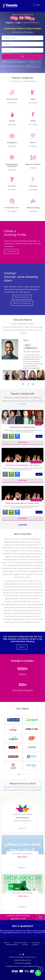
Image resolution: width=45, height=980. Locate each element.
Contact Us (36, 945)
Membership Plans (12, 945)
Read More (23, 828)
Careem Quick (23, 896)
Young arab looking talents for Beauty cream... (23, 503)
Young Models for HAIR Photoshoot (22, 427)
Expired (39, 436)
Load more (23, 525)
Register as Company (34, 66)
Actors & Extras (36, 462)
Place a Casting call (22, 297)
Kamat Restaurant (22, 818)
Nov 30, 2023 (17, 854)
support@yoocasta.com (12, 933)
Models (38, 424)
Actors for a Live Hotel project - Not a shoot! (23, 465)
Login (18, 23)
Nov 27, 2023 (17, 893)
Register (9, 23)
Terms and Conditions (21, 943)
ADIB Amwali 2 (23, 857)
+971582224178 (39, 933)
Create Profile (11, 251)
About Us (7, 943)
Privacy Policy (36, 943)
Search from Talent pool (22, 303)
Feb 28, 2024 (17, 814)
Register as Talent (35, 62)
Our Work (25, 945)
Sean (26, 340)
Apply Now (23, 442)
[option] (22, 358)
